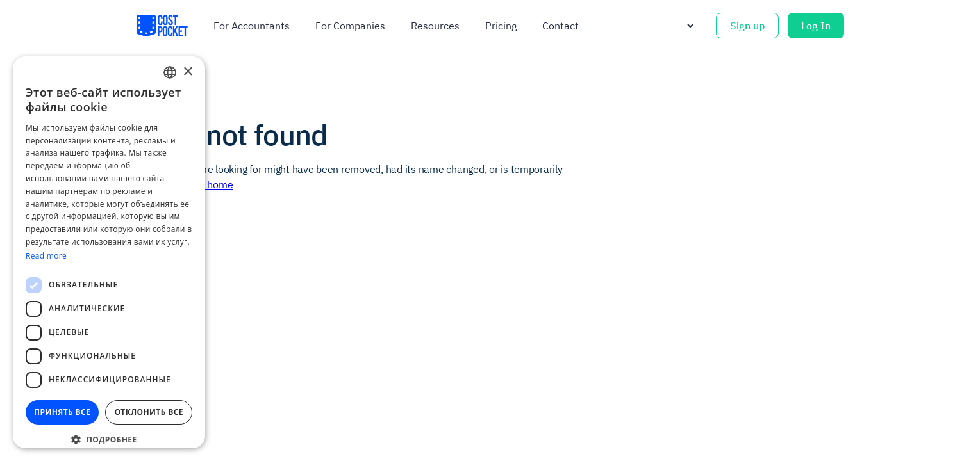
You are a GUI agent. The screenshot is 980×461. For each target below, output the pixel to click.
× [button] (187, 72)
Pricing (501, 26)
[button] (109, 439)
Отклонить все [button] (148, 412)
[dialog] (109, 252)
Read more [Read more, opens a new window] (46, 256)
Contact (561, 26)
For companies (350, 26)
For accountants (252, 26)
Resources (435, 26)
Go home (212, 184)
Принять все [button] (62, 412)
